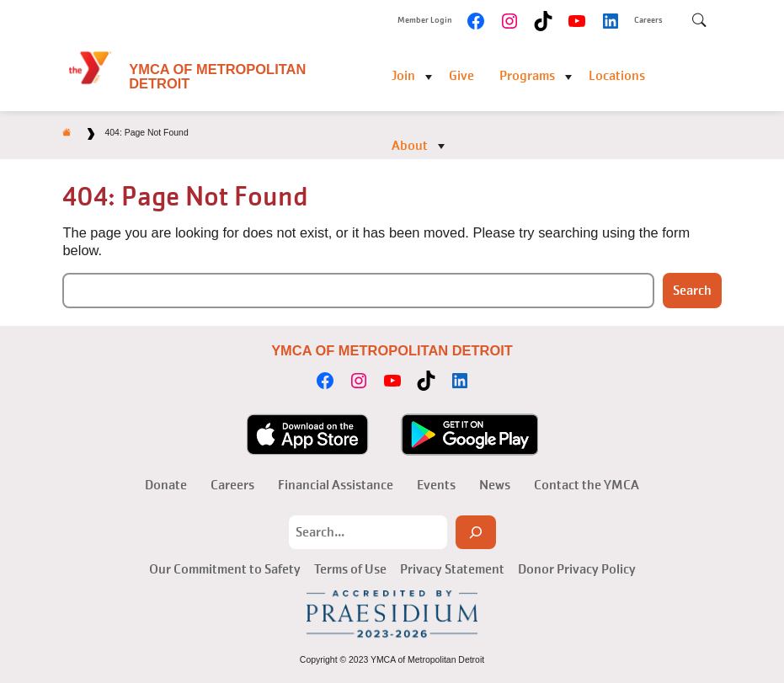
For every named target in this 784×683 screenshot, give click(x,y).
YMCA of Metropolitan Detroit (217, 76)
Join (403, 76)
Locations (617, 76)
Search (692, 291)
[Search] (476, 532)
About (410, 146)
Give (461, 76)
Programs (527, 76)
